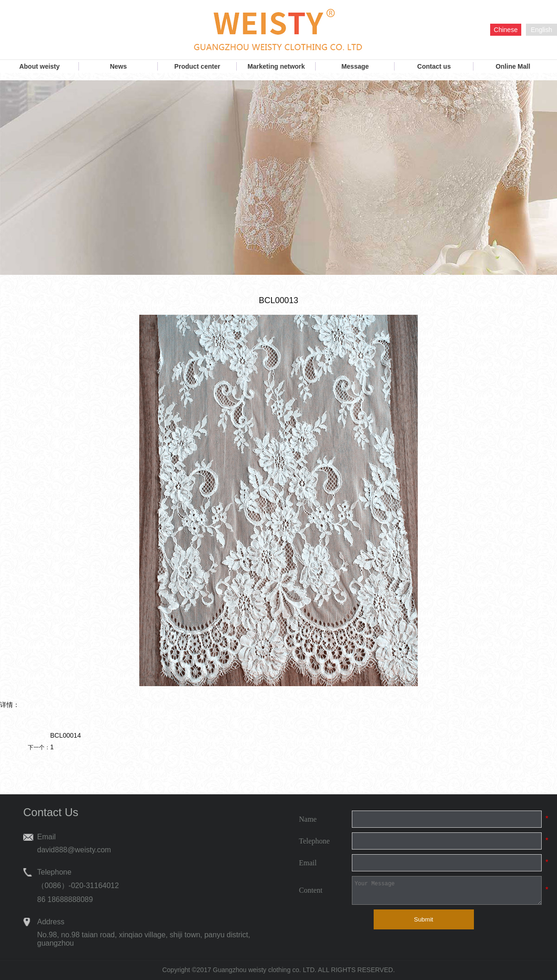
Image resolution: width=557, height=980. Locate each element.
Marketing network (276, 66)
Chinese (506, 30)
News (119, 66)
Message (355, 66)
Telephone (314, 841)
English (542, 30)
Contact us (434, 66)
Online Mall (513, 66)
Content (311, 890)
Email (308, 863)
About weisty (39, 66)
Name (308, 819)
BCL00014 (65, 735)
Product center (198, 66)
